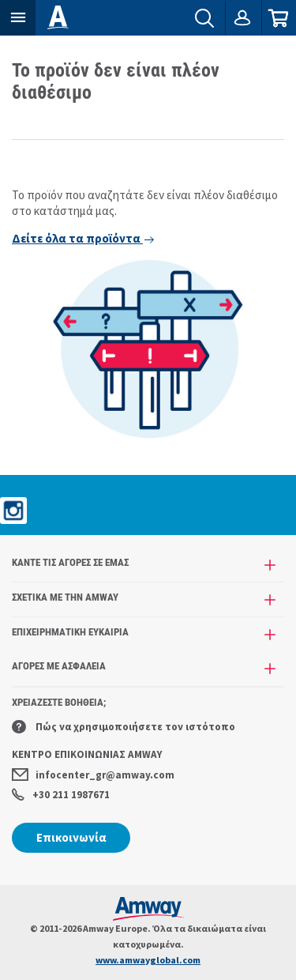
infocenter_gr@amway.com (93, 775)
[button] (18, 18)
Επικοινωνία (71, 837)
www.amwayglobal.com (148, 960)
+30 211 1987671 (61, 795)
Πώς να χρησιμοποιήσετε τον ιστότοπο (124, 727)
